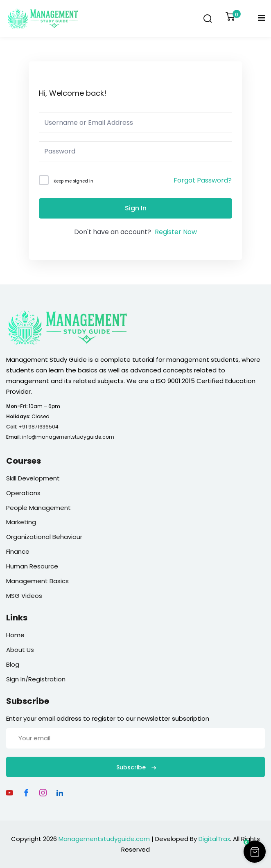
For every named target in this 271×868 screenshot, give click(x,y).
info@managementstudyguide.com (68, 437)
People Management (38, 508)
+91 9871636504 (38, 427)
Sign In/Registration (36, 679)
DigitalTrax (214, 839)
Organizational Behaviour (44, 537)
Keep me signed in (73, 181)
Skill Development (33, 478)
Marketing (21, 522)
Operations (23, 493)
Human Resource (32, 566)
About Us (20, 650)
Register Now (176, 232)
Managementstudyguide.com (104, 839)
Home (15, 635)
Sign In (136, 208)
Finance (18, 551)
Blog (13, 664)
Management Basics (37, 581)
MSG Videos (24, 596)
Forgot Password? (203, 180)
